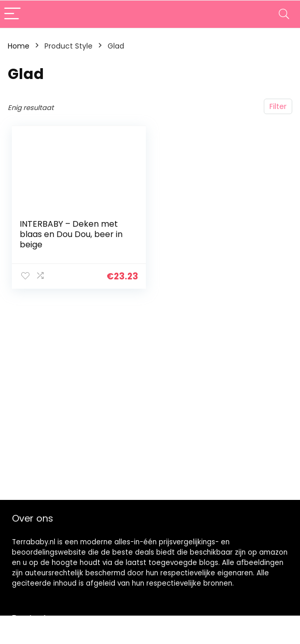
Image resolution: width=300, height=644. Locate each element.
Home (19, 46)
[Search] (284, 14)
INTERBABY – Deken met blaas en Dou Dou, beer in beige (71, 234)
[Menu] (12, 14)
